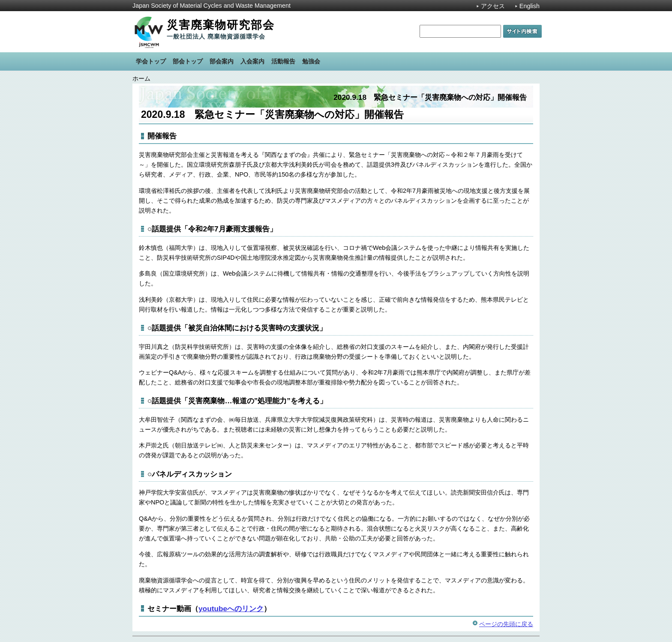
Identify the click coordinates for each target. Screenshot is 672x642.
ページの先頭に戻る (506, 624)
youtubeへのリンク (231, 609)
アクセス (493, 6)
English (529, 6)
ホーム (141, 78)
